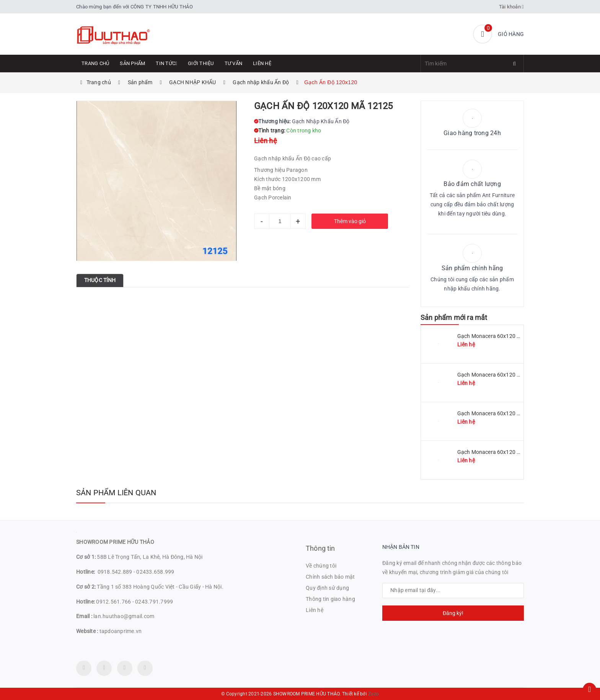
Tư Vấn (234, 63)
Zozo (373, 694)
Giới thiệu (201, 63)
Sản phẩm (132, 63)
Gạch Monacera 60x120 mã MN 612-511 (506, 336)
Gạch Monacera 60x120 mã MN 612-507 (506, 413)
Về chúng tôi (321, 566)
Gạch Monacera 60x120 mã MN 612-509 (506, 375)
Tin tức (166, 63)
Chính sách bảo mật (330, 577)
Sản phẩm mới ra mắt (454, 317)
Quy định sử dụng (327, 588)
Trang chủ (95, 63)
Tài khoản (512, 7)
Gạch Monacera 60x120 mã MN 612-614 (506, 452)
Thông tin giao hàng (330, 599)
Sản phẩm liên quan (116, 493)
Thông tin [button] (320, 548)
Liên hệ (262, 63)
